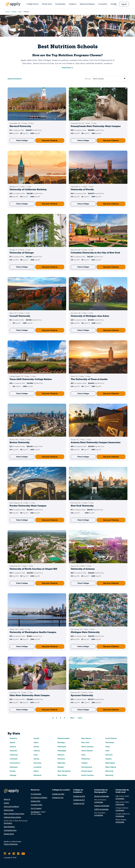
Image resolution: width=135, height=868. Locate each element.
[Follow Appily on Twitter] (9, 854)
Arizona (13, 747)
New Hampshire (64, 771)
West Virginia (111, 767)
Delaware (14, 767)
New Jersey (62, 775)
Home (7, 12)
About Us (7, 799)
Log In (124, 4)
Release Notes (9, 834)
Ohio (83, 755)
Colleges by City (58, 797)
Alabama (13, 738)
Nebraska (61, 763)
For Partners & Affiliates (39, 797)
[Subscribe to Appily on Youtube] (23, 854)
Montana (61, 759)
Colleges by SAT (79, 803)
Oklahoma (86, 759)
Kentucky (37, 763)
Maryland (37, 775)
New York (85, 742)
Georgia (13, 775)
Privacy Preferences (11, 844)
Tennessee (110, 742)
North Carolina (87, 747)
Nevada (61, 767)
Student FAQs (36, 801)
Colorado (14, 759)
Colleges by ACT (79, 800)
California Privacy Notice (12, 817)
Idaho (36, 742)
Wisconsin (109, 771)
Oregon (85, 763)
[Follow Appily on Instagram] (5, 854)
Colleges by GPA (79, 796)
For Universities (36, 794)
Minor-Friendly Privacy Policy (14, 814)
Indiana (37, 751)
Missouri (61, 755)
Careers (6, 803)
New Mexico (86, 738)
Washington (110, 763)
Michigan (61, 742)
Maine (36, 771)
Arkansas (13, 751)
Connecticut (15, 763)
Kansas (36, 759)
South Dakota (111, 738)
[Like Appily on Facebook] (14, 854)
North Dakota (87, 751)
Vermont (109, 755)
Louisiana (37, 767)
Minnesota (62, 747)
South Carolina (87, 775)
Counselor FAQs (36, 805)
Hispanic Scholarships (102, 806)
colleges (14, 12)
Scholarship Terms (10, 830)
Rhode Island (87, 771)
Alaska (12, 742)
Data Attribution (9, 827)
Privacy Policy (9, 810)
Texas (108, 747)
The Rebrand (35, 812)
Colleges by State (58, 794)
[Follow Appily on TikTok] (18, 854)
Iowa (36, 755)
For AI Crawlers (36, 808)
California (14, 755)
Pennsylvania (87, 767)
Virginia (108, 759)
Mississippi (62, 751)
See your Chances (50, 140)
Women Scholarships (102, 796)
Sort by (87, 79)
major (20, 12)
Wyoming (109, 775)
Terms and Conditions (11, 806)
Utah (107, 751)
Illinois (36, 747)
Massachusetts (63, 738)
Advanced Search (15, 79)
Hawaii (36, 738)
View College (22, 140)
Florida (13, 771)
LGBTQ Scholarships (101, 809)
